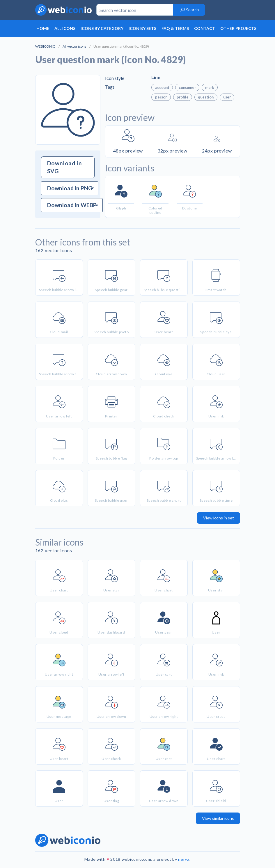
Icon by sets (142, 28)
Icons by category (102, 28)
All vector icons (74, 46)
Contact (205, 28)
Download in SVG (65, 167)
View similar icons (218, 818)
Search (189, 10)
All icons (65, 28)
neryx (184, 859)
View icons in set (219, 518)
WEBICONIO (45, 46)
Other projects (238, 28)
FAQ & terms (175, 28)
